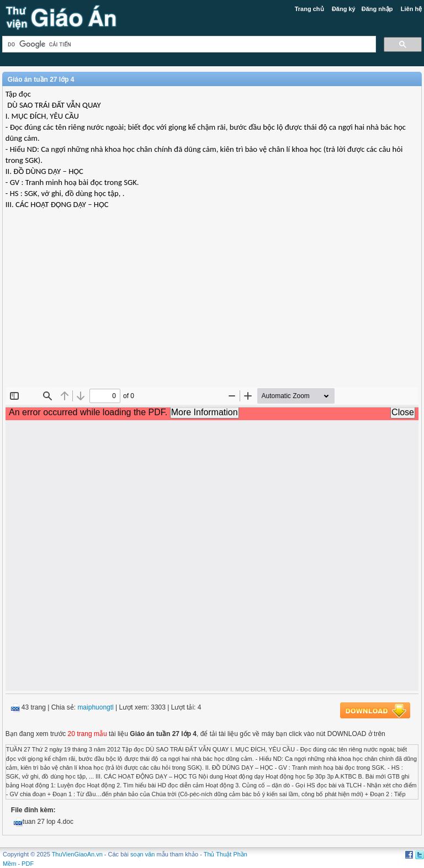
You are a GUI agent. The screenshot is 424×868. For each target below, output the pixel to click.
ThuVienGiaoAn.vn (77, 854)
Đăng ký (344, 9)
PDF (28, 864)
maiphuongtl (95, 707)
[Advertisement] (212, 307)
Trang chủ (309, 9)
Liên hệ (411, 9)
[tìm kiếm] (188, 44)
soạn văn (143, 854)
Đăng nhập (377, 9)
